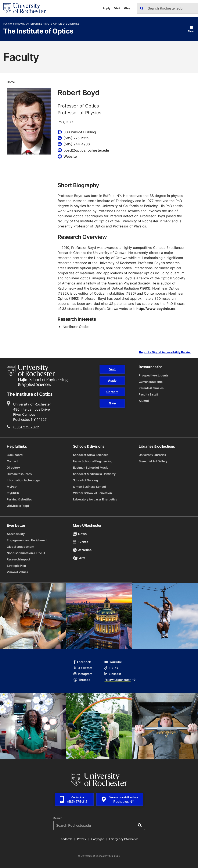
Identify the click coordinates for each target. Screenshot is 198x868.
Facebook (82, 662)
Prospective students (154, 375)
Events (80, 542)
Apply (107, 8)
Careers (112, 392)
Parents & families (151, 388)
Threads (82, 680)
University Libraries (152, 455)
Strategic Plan (16, 566)
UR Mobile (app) (18, 506)
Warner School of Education (93, 493)
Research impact (18, 559)
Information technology (23, 480)
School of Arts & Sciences (91, 455)
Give (127, 8)
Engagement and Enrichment (27, 540)
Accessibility (16, 534)
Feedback (66, 839)
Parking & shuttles (19, 499)
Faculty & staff (148, 394)
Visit (117, 8)
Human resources (19, 474)
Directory (13, 467)
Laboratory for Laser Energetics (95, 499)
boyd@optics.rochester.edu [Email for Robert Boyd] (86, 150)
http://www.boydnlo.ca (156, 309)
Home (11, 82)
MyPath (12, 487)
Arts (79, 558)
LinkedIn (113, 674)
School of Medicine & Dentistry (94, 474)
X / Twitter (83, 668)
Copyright (98, 839)
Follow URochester (120, 680)
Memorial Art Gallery (153, 461)
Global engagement (20, 547)
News (80, 534)
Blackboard (15, 455)
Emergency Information (124, 839)
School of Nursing (86, 480)
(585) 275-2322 (26, 427)
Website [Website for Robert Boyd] (70, 156)
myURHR (13, 493)
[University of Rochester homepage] (25, 8)
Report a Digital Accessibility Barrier (165, 352)
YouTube (113, 662)
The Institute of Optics (38, 31)
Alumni (144, 401)
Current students (151, 382)
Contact (12, 461)
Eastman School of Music (91, 467)
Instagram (83, 674)
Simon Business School (89, 487)
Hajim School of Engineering (93, 461)
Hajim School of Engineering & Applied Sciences (42, 24)
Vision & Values (17, 572)
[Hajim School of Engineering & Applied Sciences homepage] (37, 376)
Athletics (82, 550)
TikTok (111, 668)
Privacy (82, 839)
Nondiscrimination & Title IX (26, 553)
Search (58, 818)
